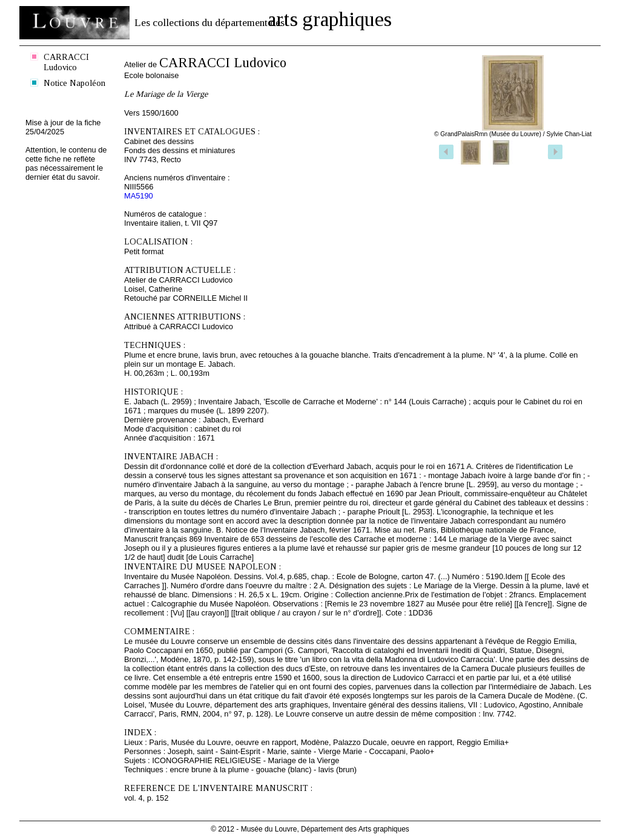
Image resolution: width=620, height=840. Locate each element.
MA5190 (139, 196)
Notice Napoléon (74, 83)
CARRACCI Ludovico (66, 62)
